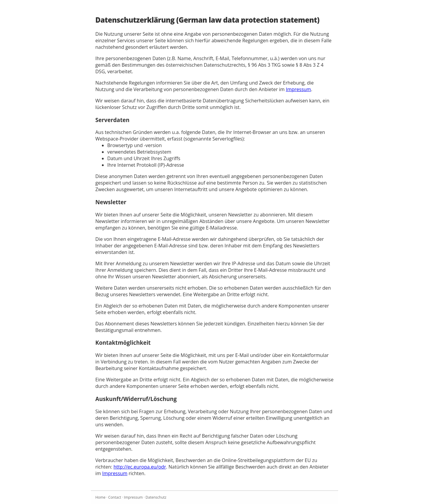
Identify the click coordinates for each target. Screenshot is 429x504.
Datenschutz (156, 497)
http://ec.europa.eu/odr (140, 467)
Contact (115, 497)
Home (100, 497)
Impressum (298, 89)
